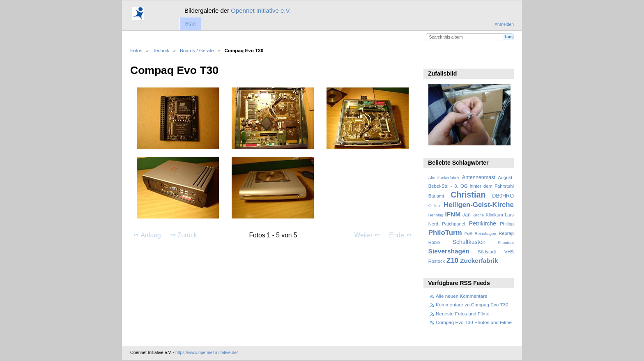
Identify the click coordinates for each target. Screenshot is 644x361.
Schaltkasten (469, 242)
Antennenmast (479, 177)
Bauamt (436, 196)
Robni (434, 242)
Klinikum (494, 215)
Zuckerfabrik (479, 261)
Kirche (478, 215)
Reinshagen (485, 233)
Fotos (136, 50)
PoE (468, 233)
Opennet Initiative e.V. (261, 10)
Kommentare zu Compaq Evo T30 (472, 305)
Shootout (506, 243)
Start (190, 24)
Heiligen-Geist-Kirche (479, 205)
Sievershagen (449, 251)
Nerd (433, 224)
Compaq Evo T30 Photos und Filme (474, 322)
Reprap (506, 233)
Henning (436, 215)
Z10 (452, 261)
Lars (509, 215)
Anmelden (504, 24)
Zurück (183, 235)
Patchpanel (453, 224)
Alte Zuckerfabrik (444, 178)
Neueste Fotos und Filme (463, 314)
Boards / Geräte (197, 50)
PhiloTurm (445, 233)
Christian (468, 195)
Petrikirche (483, 223)
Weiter (368, 235)
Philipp (507, 224)
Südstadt (487, 252)
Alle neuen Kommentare (461, 296)
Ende (400, 235)
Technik (161, 50)
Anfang (147, 235)
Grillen (434, 206)
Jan (467, 215)
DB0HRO (503, 196)
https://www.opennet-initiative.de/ (207, 353)
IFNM (453, 214)
